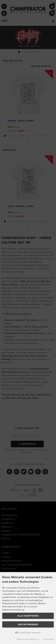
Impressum (48, 639)
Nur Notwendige (28, 624)
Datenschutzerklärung (28, 639)
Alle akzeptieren (28, 616)
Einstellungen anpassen (28, 633)
